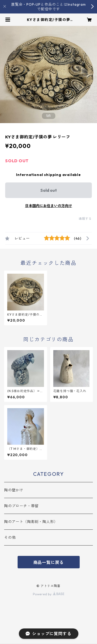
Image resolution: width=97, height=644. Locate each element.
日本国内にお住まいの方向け (49, 206)
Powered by (48, 594)
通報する (85, 219)
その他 (10, 537)
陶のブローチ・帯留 (21, 506)
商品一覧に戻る (49, 562)
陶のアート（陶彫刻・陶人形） (31, 522)
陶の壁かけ (14, 490)
